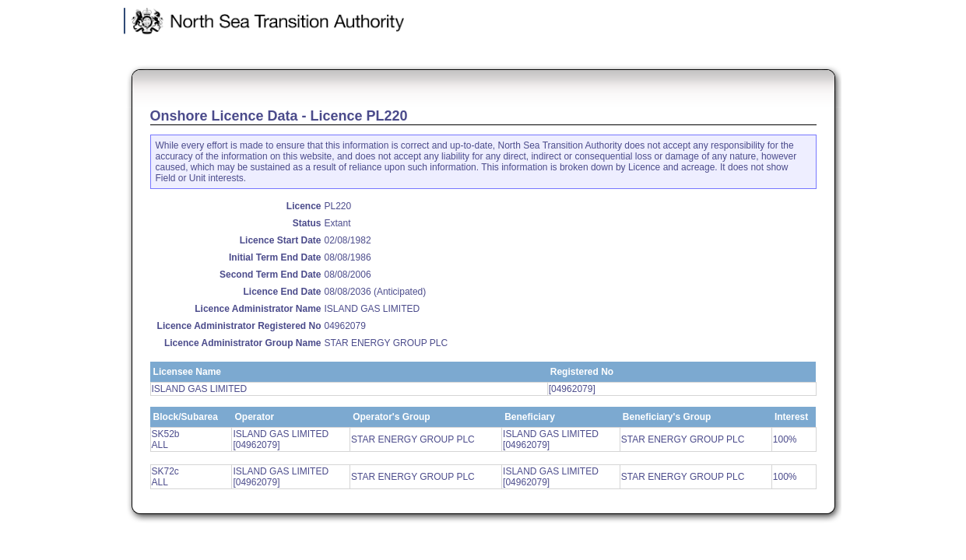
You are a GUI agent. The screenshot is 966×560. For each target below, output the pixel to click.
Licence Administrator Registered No (239, 326)
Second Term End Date (270, 275)
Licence (304, 206)
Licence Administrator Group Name (243, 343)
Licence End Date (282, 292)
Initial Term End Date (275, 257)
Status (307, 223)
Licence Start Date (281, 240)
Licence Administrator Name (258, 309)
